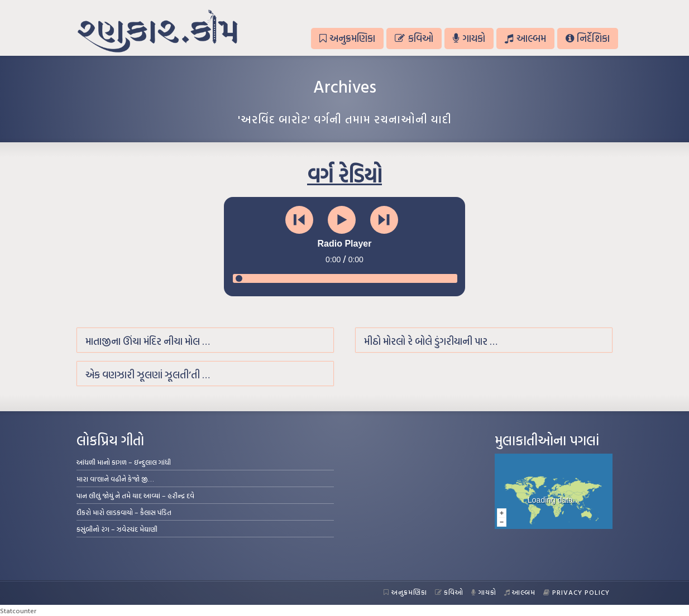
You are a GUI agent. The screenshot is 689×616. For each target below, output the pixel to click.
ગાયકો (469, 38)
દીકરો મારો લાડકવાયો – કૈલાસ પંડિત (124, 512)
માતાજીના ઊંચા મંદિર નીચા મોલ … (148, 341)
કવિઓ (414, 38)
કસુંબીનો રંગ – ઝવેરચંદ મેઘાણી (117, 529)
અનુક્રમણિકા (347, 38)
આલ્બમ (525, 38)
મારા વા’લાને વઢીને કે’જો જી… (115, 479)
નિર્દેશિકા (588, 38)
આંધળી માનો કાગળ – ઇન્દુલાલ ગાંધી (124, 462)
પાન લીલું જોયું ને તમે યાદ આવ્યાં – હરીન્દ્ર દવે (135, 495)
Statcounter (18, 610)
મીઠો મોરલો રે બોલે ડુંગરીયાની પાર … (431, 341)
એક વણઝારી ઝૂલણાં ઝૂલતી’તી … (148, 375)
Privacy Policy (576, 592)
